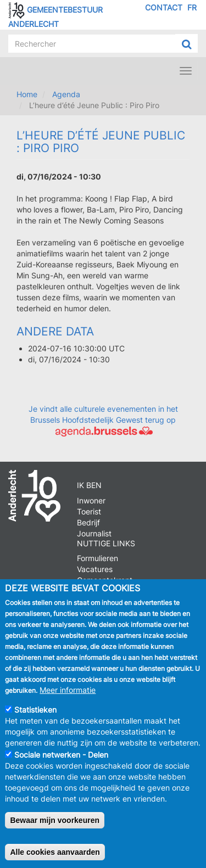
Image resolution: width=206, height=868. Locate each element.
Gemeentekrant (105, 580)
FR (192, 7)
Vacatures (95, 569)
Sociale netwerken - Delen (61, 763)
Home (27, 94)
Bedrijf (88, 522)
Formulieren (98, 558)
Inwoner (91, 500)
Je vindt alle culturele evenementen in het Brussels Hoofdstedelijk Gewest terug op (103, 420)
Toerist (89, 511)
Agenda (66, 94)
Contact (164, 7)
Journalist (94, 533)
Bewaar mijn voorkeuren (55, 829)
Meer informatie (68, 699)
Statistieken (35, 718)
